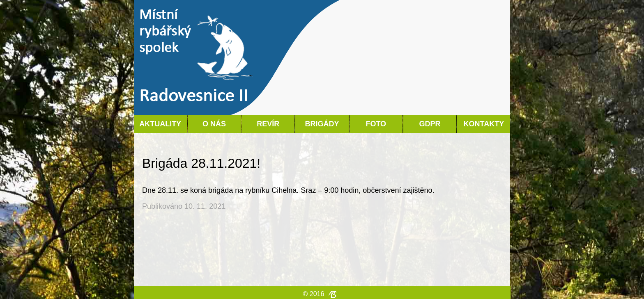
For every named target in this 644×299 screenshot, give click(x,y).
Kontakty (484, 124)
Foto (376, 124)
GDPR (430, 124)
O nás (214, 124)
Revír (268, 124)
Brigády (322, 124)
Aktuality (160, 124)
